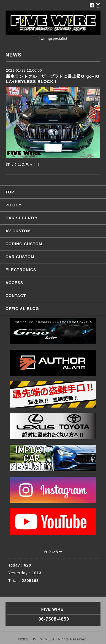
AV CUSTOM (18, 231)
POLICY (13, 205)
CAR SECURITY (22, 218)
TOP (10, 192)
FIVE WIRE (40, 639)
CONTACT (16, 296)
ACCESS (14, 283)
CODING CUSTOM (24, 244)
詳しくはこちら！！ (23, 164)
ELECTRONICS (21, 270)
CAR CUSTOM (20, 257)
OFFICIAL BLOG (22, 309)
